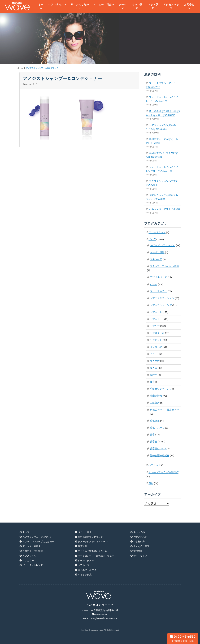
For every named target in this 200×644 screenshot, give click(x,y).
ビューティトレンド (33, 565)
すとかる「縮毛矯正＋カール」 (94, 551)
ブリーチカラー (158, 291)
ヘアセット (156, 340)
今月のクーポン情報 (33, 551)
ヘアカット (156, 312)
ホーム (41, 6)
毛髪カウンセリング (161, 389)
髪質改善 (82, 546)
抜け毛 (154, 375)
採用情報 (138, 551)
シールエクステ (86, 561)
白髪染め (155, 403)
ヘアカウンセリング (161, 305)
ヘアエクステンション (162, 298)
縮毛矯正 (155, 421)
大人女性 (155, 361)
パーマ (154, 284)
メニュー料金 (85, 532)
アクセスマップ (171, 6)
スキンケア (156, 259)
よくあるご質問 (141, 546)
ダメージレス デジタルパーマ (93, 542)
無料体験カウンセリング (90, 537)
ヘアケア (155, 326)
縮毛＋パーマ (157, 428)
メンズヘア (156, 347)
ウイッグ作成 (85, 575)
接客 (152, 382)
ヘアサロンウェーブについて (37, 537)
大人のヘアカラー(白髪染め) (164, 472)
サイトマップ (140, 556)
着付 (151, 483)
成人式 (154, 368)
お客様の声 (139, 542)
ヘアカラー (156, 319)
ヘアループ (84, 565)
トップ (26, 532)
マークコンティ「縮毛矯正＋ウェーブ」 (98, 556)
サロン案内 (137, 6)
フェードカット (157, 232)
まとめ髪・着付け (87, 570)
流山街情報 (156, 396)
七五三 (154, 354)
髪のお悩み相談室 (160, 455)
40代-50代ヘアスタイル (163, 245)
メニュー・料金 (103, 5)
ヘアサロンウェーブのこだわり (38, 542)
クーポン (123, 6)
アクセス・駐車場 (32, 546)
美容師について (158, 449)
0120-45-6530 (183, 638)
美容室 (154, 442)
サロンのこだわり (80, 6)
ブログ (152, 239)
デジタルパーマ (158, 277)
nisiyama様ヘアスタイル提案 (165, 209)
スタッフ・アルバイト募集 (164, 266)
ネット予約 (153, 6)
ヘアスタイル (56, 5)
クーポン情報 (157, 252)
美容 (152, 435)
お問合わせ (189, 6)
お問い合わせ (140, 537)
